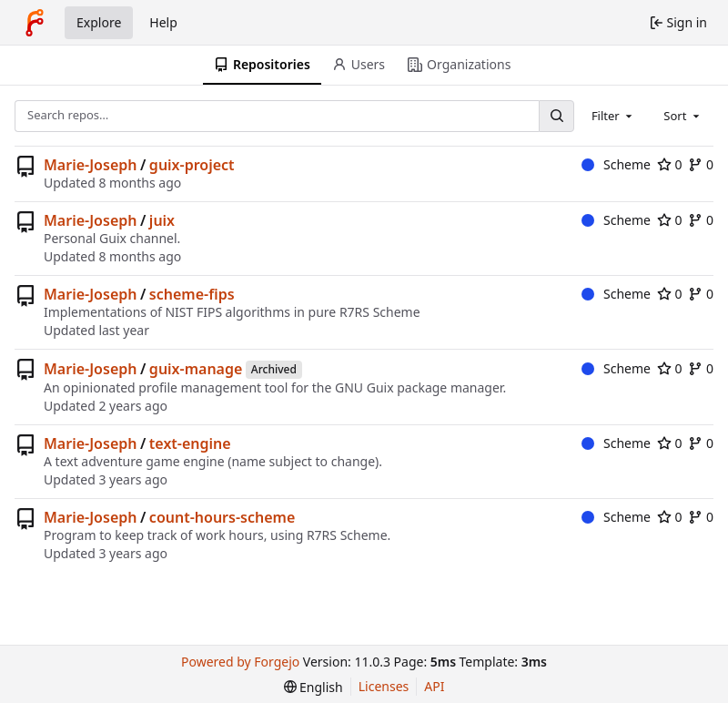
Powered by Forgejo (240, 662)
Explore (99, 22)
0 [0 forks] (701, 164)
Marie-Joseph (90, 165)
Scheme (616, 164)
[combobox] (613, 116)
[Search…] (556, 116)
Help (163, 22)
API (434, 686)
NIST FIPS (193, 312)
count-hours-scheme (222, 517)
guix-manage (196, 369)
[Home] (35, 23)
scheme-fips (192, 294)
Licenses (384, 686)
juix (162, 220)
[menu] (313, 687)
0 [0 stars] (670, 164)
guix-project (192, 165)
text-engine (190, 443)
